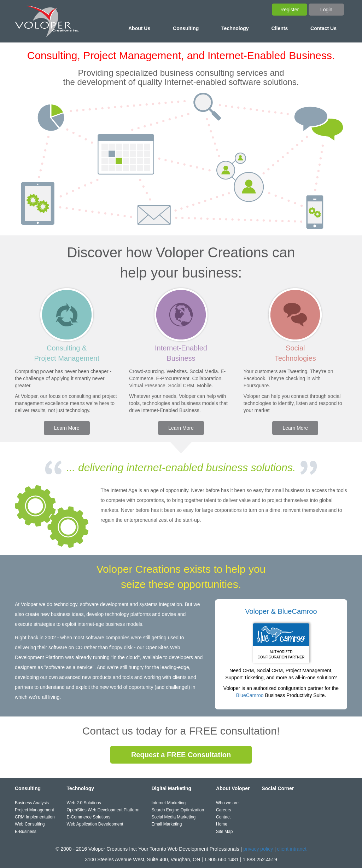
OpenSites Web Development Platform (103, 810)
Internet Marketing (168, 803)
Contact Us (323, 28)
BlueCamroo (250, 695)
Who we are (227, 803)
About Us (139, 28)
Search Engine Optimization (178, 810)
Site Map (224, 832)
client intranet (292, 849)
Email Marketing (167, 824)
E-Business (26, 832)
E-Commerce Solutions (89, 817)
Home (222, 824)
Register (290, 10)
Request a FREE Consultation (181, 755)
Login (326, 10)
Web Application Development (95, 824)
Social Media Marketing (173, 817)
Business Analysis (32, 803)
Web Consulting (30, 824)
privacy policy (258, 849)
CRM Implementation (35, 817)
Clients (280, 28)
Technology (235, 28)
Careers (224, 810)
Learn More (67, 428)
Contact (223, 817)
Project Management (34, 810)
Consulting (186, 28)
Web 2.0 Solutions (84, 803)
